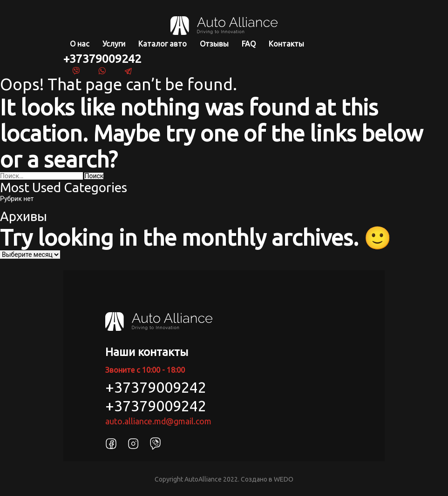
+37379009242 (102, 59)
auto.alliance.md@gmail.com (158, 421)
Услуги (114, 44)
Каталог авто (163, 44)
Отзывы (214, 44)
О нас (80, 44)
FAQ (249, 44)
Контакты (286, 44)
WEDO (284, 479)
